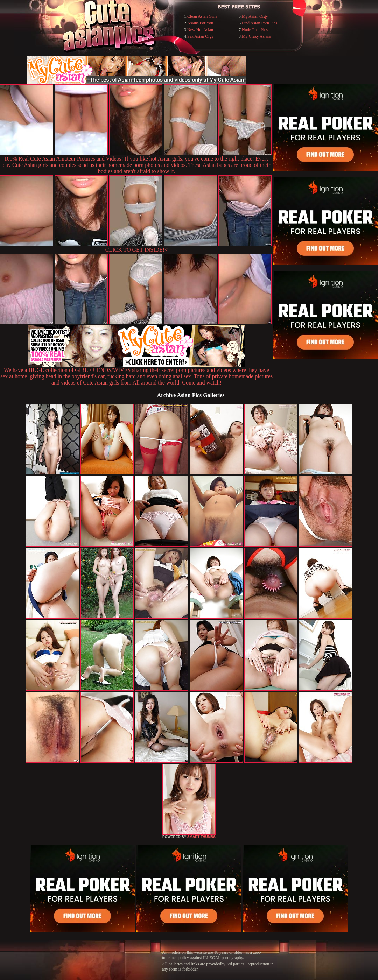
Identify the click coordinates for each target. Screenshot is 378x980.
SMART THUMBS (201, 837)
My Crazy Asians (256, 36)
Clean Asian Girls (202, 16)
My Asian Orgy (255, 16)
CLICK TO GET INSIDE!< (136, 250)
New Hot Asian (200, 30)
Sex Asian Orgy (201, 36)
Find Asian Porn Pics (260, 23)
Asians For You (200, 23)
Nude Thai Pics (255, 30)
